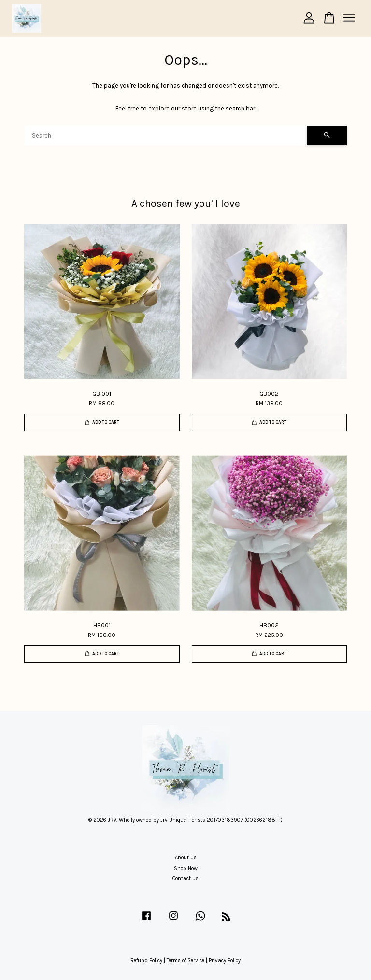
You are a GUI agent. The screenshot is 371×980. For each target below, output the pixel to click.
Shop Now (186, 868)
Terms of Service (185, 960)
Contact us (185, 878)
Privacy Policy (225, 960)
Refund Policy (146, 960)
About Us (186, 858)
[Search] (165, 136)
